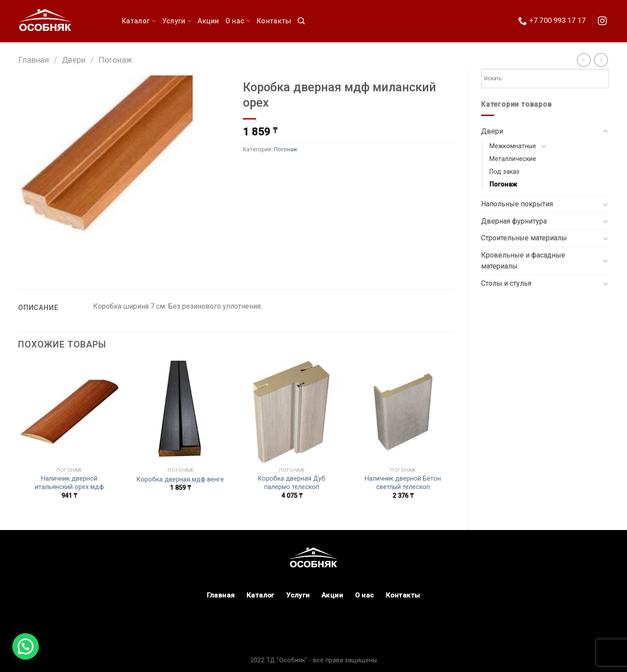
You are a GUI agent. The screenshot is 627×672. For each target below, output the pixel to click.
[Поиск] (301, 21)
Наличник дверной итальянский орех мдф (69, 483)
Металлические (513, 159)
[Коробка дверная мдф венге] (181, 412)
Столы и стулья (506, 283)
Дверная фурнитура (514, 221)
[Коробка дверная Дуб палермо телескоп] (292, 412)
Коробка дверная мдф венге (180, 480)
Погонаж (115, 60)
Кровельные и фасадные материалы (523, 261)
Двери (74, 60)
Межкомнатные (513, 146)
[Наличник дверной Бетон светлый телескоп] (403, 412)
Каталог (139, 21)
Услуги (177, 21)
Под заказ (504, 172)
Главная (34, 60)
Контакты (274, 21)
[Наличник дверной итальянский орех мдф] (69, 412)
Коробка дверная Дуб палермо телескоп (292, 483)
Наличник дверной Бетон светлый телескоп (403, 483)
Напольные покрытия (517, 204)
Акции (208, 21)
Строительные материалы (524, 238)
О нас (238, 21)
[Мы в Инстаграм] (602, 22)
